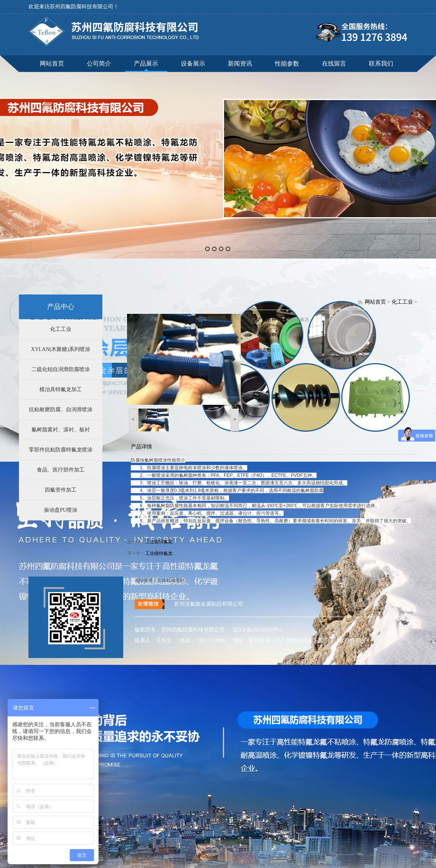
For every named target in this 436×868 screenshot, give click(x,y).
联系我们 (381, 63)
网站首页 (52, 63)
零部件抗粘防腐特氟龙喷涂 (61, 450)
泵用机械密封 (171, 580)
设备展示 (193, 63)
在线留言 (334, 63)
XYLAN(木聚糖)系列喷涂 (61, 349)
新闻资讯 (240, 63)
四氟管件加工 (61, 490)
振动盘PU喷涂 (61, 510)
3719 (281, 350)
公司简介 (99, 63)
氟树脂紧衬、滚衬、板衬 (61, 430)
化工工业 (61, 329)
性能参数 (287, 63)
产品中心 (61, 307)
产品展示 (146, 63)
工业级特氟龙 (295, 320)
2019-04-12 (291, 335)
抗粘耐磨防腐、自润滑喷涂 (61, 410)
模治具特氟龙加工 (61, 389)
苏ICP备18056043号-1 (255, 630)
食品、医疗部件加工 (61, 470)
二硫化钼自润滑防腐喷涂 (61, 369)
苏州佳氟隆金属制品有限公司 (209, 604)
